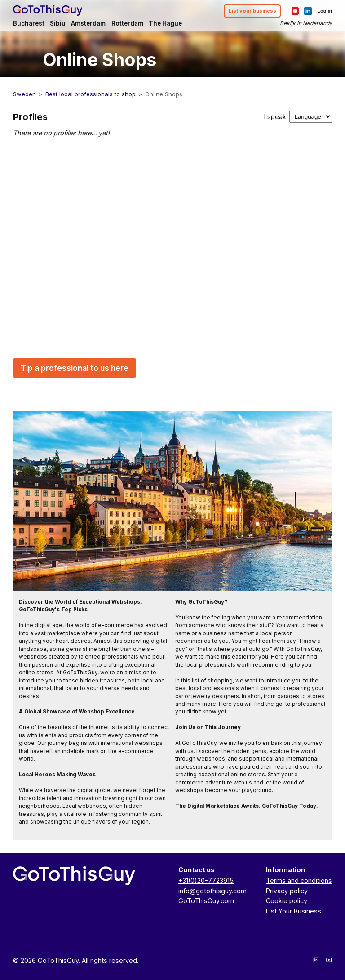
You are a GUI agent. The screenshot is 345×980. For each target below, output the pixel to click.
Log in (325, 11)
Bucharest (29, 23)
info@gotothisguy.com (212, 891)
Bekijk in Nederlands (306, 23)
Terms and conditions (299, 880)
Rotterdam (127, 23)
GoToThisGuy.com (206, 901)
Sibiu (58, 23)
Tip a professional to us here (75, 368)
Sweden (24, 94)
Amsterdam (88, 23)
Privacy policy (287, 891)
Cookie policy (287, 901)
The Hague (165, 23)
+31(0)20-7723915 (206, 880)
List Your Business (294, 911)
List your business (252, 11)
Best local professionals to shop (91, 94)
